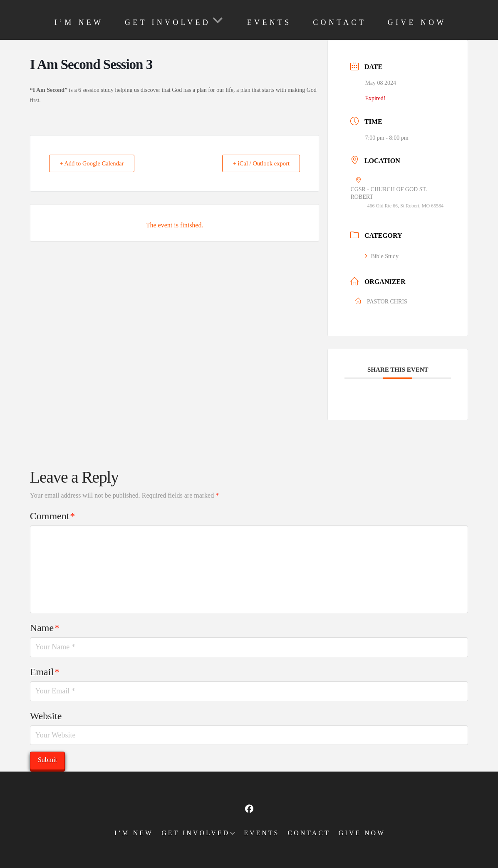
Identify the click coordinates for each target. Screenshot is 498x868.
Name (45, 628)
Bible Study (382, 256)
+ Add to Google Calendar (94, 163)
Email (45, 672)
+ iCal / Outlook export (259, 163)
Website (46, 716)
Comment (52, 516)
